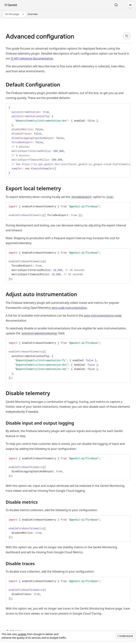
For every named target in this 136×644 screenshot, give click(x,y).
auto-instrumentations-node (103, 316)
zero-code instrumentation (69, 308)
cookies (22, 634)
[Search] (116, 5)
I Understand (125, 636)
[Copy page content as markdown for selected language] (127, 36)
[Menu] (130, 5)
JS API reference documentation (32, 58)
